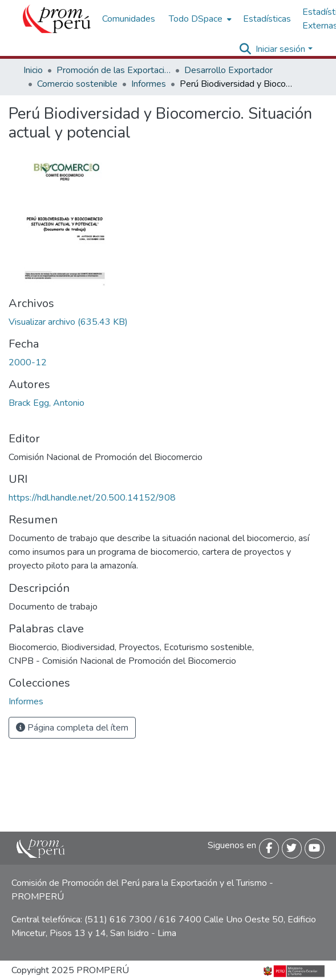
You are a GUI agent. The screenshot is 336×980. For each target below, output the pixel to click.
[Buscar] (245, 49)
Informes (149, 84)
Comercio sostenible (77, 84)
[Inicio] (57, 19)
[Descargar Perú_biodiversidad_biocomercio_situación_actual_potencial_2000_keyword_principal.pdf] (68, 322)
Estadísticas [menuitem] (267, 19)
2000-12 (28, 362)
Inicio (33, 70)
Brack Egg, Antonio (46, 403)
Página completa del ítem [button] (72, 728)
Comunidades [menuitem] (129, 19)
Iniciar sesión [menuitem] (280, 49)
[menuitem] (199, 19)
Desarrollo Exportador (228, 70)
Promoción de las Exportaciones (114, 70)
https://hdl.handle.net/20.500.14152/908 (92, 498)
